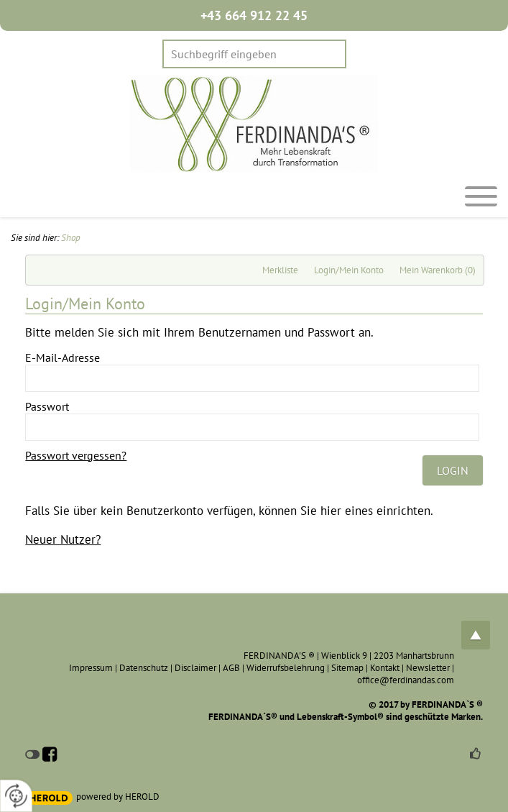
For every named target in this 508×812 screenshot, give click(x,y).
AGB (231, 668)
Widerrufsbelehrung (286, 668)
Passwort (47, 406)
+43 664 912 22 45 (254, 15)
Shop (71, 238)
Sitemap (347, 668)
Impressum (91, 668)
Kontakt (385, 668)
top (476, 635)
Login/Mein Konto (349, 270)
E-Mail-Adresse (63, 357)
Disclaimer (195, 668)
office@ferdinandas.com (406, 680)
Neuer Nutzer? (63, 539)
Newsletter (428, 668)
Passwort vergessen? (76, 455)
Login (453, 470)
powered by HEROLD (118, 797)
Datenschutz (144, 668)
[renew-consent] (16, 796)
